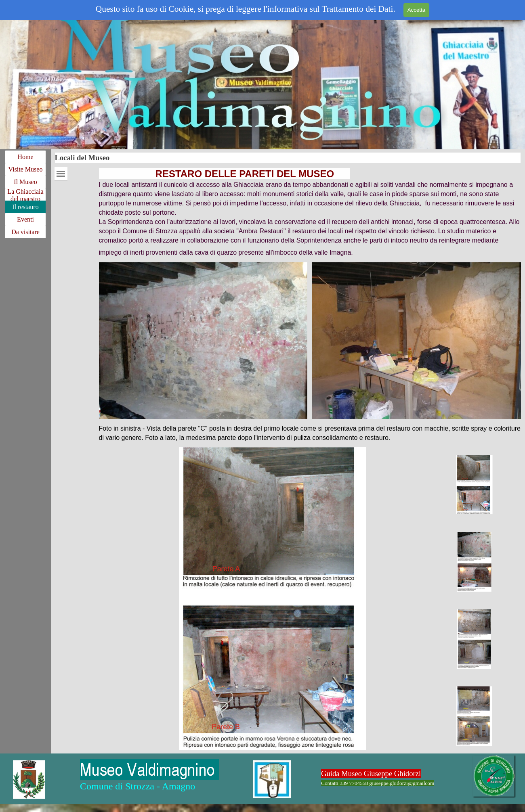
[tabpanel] (310, 212)
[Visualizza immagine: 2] (474, 562)
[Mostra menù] (61, 174)
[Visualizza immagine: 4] (474, 716)
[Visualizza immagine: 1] (474, 485)
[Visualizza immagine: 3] (474, 639)
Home (25, 157)
